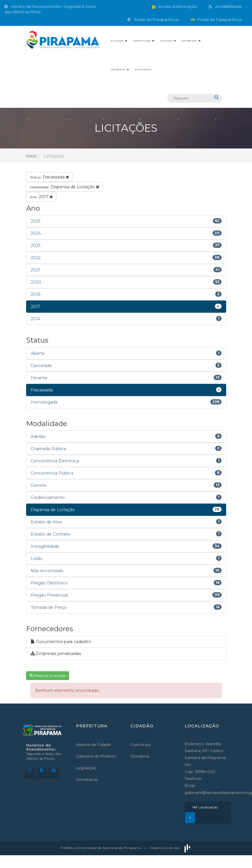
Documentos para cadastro (61, 642)
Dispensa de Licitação (65, 187)
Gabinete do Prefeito (96, 756)
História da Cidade (93, 744)
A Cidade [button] (119, 41)
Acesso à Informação (174, 6)
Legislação (86, 768)
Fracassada (49, 177)
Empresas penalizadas (56, 654)
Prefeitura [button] (144, 41)
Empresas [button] (191, 41)
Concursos (143, 69)
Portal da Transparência (216, 19)
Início (31, 156)
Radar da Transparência (153, 19)
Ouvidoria (140, 756)
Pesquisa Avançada (48, 675)
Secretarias (87, 779)
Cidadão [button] (168, 41)
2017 (41, 197)
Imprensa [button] (120, 69)
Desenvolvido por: (171, 848)
